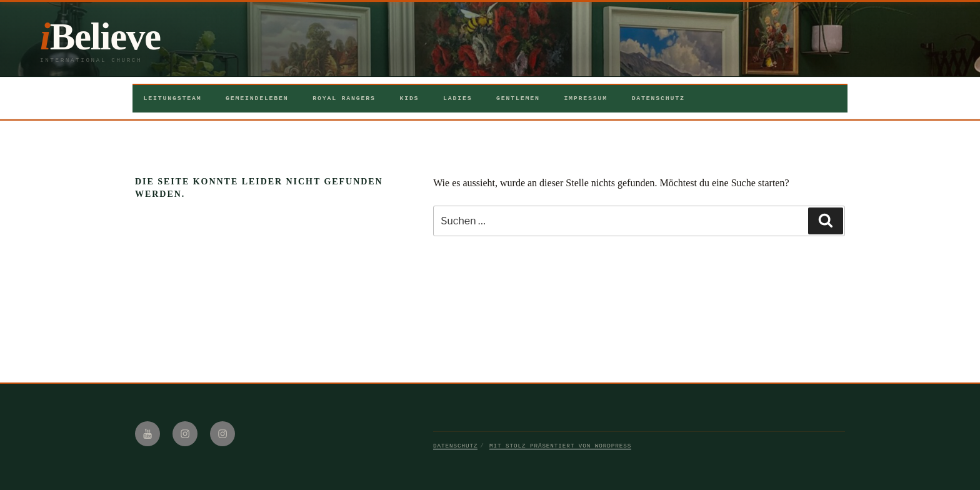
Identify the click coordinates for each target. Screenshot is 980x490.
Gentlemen (518, 98)
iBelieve (100, 37)
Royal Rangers (344, 98)
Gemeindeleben (257, 98)
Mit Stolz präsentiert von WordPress (560, 446)
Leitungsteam (173, 98)
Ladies (457, 98)
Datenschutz (658, 98)
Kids (409, 98)
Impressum (586, 98)
